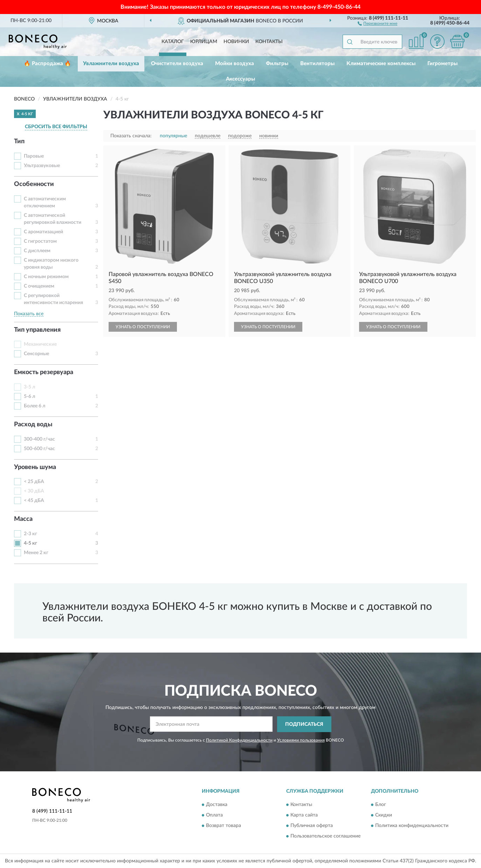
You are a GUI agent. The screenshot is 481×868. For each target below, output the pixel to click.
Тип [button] (19, 142)
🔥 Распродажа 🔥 (47, 64)
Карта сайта (304, 815)
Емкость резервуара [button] (44, 372)
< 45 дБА (34, 501)
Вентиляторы (317, 64)
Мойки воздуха (235, 64)
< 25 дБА (34, 482)
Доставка (217, 805)
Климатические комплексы (381, 64)
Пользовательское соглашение (325, 836)
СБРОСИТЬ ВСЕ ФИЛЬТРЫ (56, 127)
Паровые (34, 156)
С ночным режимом (46, 277)
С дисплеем (37, 251)
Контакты (269, 42)
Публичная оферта (312, 826)
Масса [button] (23, 519)
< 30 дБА (34, 491)
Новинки (236, 42)
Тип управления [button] (37, 330)
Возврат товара (224, 826)
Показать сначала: (131, 136)
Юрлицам (204, 42)
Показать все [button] (29, 314)
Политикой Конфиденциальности (239, 740)
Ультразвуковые (42, 166)
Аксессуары (240, 79)
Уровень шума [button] (35, 467)
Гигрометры (442, 64)
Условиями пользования (301, 740)
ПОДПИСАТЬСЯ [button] (304, 724)
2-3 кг (30, 534)
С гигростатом (40, 241)
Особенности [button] (34, 184)
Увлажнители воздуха (111, 64)
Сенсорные (36, 354)
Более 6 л (35, 406)
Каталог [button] (173, 42)
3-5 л (29, 387)
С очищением (39, 286)
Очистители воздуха (177, 64)
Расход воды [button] (33, 425)
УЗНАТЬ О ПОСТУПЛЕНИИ (143, 327)
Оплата (214, 815)
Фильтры (277, 64)
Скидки (384, 815)
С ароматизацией (43, 232)
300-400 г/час (39, 439)
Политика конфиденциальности (412, 826)
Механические (40, 344)
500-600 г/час (39, 449)
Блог (381, 805)
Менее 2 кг (36, 553)
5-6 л (29, 397)
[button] (377, 23)
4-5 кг (30, 543)
